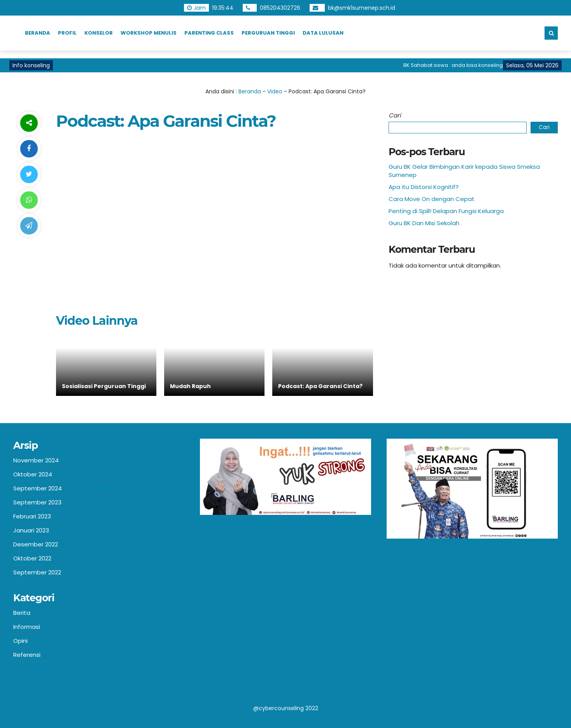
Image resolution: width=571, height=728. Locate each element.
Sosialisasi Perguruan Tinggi (104, 386)
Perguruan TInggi (268, 33)
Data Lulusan (323, 33)
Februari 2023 (32, 516)
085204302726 (280, 8)
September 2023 (37, 502)
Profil (67, 33)
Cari (395, 115)
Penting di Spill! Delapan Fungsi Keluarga (446, 211)
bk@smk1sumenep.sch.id (362, 8)
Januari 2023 (31, 530)
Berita (22, 613)
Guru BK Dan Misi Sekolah (424, 223)
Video (275, 91)
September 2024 (38, 488)
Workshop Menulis (149, 33)
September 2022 (37, 572)
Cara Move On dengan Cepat (432, 199)
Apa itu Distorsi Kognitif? (424, 187)
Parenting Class (209, 33)
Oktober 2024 (33, 474)
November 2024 (36, 460)
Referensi (27, 655)
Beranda (38, 33)
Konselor (99, 33)
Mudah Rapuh (190, 386)
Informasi (27, 627)
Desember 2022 (36, 544)
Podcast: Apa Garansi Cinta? (320, 386)
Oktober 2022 (32, 558)
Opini (20, 641)
